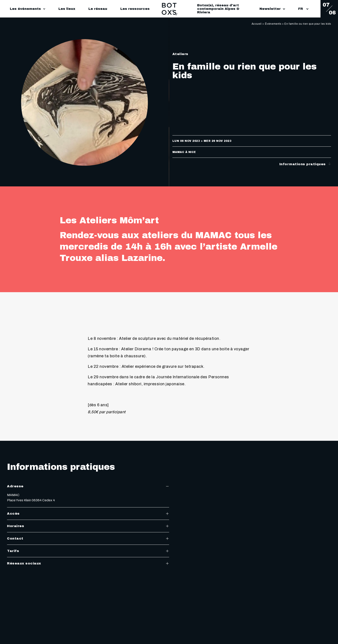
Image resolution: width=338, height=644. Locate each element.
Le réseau (98, 9)
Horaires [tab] (88, 526)
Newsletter (272, 9)
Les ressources (135, 9)
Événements (273, 24)
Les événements (25, 9)
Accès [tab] (88, 514)
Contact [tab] (88, 538)
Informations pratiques (305, 164)
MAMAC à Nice (184, 152)
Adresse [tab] (88, 486)
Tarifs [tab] (88, 551)
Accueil (257, 24)
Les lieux (67, 9)
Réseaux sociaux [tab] (88, 563)
